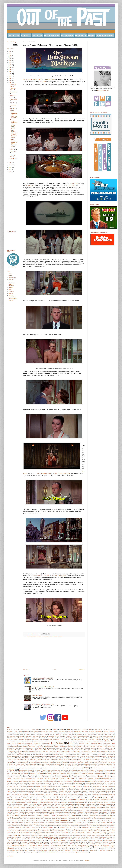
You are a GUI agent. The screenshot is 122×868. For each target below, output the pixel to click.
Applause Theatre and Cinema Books (80, 736)
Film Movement (78, 768)
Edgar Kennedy (73, 763)
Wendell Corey (77, 849)
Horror (14, 783)
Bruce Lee (109, 745)
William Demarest (52, 850)
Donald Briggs (26, 761)
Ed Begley (45, 763)
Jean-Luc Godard (91, 790)
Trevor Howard (23, 844)
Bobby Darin (21, 743)
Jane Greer (66, 788)
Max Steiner (74, 809)
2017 (10, 72)
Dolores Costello (104, 759)
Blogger (87, 860)
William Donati (60, 850)
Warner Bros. (21, 849)
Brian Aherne (51, 745)
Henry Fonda (61, 782)
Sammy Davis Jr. (66, 832)
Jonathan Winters (95, 795)
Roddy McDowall (15, 831)
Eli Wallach (79, 764)
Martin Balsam (47, 807)
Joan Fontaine (92, 791)
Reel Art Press (107, 824)
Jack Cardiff (10, 786)
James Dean (104, 786)
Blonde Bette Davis (98, 741)
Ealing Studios (25, 763)
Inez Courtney (22, 785)
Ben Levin (68, 739)
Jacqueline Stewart (55, 786)
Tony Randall (16, 844)
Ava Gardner (87, 738)
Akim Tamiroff (77, 731)
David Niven (19, 758)
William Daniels (44, 850)
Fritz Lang (14, 773)
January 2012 (14, 159)
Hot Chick (26, 783)
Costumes (61, 755)
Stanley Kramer (31, 837)
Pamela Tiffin (40, 819)
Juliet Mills (69, 796)
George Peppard (41, 775)
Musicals (27, 814)
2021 (10, 63)
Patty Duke (94, 819)
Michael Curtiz (64, 811)
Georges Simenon (110, 775)
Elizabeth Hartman (103, 764)
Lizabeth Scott (99, 803)
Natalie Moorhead (63, 814)
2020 (10, 65)
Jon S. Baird (87, 795)
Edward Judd (42, 764)
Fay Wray (30, 768)
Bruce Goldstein (102, 745)
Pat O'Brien (65, 819)
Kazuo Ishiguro (41, 798)
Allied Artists (101, 733)
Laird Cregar (22, 799)
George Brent (107, 773)
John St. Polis (32, 795)
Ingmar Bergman (45, 785)
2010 (10, 165)
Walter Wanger (65, 847)
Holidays (100, 782)
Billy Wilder (42, 741)
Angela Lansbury (31, 735)
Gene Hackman (56, 773)
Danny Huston (64, 756)
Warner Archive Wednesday (56, 636)
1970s (84, 730)
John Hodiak (109, 793)
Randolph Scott (51, 824)
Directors (80, 759)
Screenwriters (10, 834)
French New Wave (107, 772)
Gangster (26, 773)
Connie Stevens (12, 755)
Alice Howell (55, 733)
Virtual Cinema (18, 847)
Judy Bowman (39, 796)
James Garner (112, 786)
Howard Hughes (47, 783)
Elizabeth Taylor (112, 764)
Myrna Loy (34, 814)
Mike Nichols (29, 812)
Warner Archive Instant (99, 847)
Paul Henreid (101, 819)
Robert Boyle (69, 827)
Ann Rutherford (79, 735)
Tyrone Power (58, 844)
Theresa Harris (46, 842)
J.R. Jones (104, 785)
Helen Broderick (23, 782)
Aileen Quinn (70, 731)
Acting (20, 731)
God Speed (100, 777)
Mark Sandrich (24, 807)
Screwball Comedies (19, 834)
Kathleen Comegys (110, 796)
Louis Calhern (26, 804)
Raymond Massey (84, 824)
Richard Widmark (36, 827)
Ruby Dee (85, 831)
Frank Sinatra (37, 772)
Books (71, 743)
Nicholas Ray (39, 815)
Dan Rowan (22, 756)
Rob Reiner (62, 827)
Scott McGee (111, 832)
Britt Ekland (81, 745)
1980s (90, 730)
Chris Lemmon (112, 750)
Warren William (51, 849)
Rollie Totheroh (38, 831)
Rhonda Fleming (44, 826)
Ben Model (85, 739)
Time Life (91, 842)
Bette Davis (99, 739)
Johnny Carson (63, 795)
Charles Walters (48, 750)
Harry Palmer (79, 780)
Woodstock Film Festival (12, 852)
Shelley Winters (42, 834)
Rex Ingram (37, 826)
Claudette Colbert (69, 753)
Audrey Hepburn (62, 738)
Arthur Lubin (30, 738)
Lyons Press (96, 804)
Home (54, 670)
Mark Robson (16, 807)
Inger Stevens (37, 785)
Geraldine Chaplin (11, 777)
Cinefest (59, 751)
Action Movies (26, 731)
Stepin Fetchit (77, 837)
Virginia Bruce (10, 847)
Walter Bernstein (48, 847)
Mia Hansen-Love (31, 811)
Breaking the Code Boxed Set (32, 745)
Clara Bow (100, 751)
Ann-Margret (101, 735)
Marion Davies (92, 806)
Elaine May (64, 764)
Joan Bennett (68, 791)
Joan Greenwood (100, 791)
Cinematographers (86, 751)
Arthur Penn (37, 738)
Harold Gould (10, 780)
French (101, 772)
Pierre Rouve (65, 823)
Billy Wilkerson (49, 741)
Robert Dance (76, 827)
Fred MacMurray (61, 772)
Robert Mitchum (110, 827)
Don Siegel (11, 761)
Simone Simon (27, 836)
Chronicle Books (44, 751)
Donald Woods (50, 761)
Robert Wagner (73, 829)
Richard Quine (11, 827)
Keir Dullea (48, 798)
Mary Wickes (14, 809)
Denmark (113, 758)
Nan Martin (40, 814)
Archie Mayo (92, 736)
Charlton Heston (80, 750)
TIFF (78, 842)
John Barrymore (37, 793)
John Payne (25, 795)
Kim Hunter (62, 798)
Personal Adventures (60, 820)
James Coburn (96, 786)
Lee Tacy (40, 801)
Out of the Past (12, 267)
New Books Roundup (13, 815)
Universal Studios (99, 844)
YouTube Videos (53, 852)
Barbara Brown (110, 738)
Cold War (91, 753)
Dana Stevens (37, 756)
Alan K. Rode (99, 731)
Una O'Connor (71, 844)
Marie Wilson (55, 806)
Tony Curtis (9, 844)
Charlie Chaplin (64, 750)
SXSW (10, 841)
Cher (86, 750)
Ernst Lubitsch (56, 766)
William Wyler (103, 850)
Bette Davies (92, 739)
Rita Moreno (51, 827)
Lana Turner (29, 799)
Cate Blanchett (52, 748)
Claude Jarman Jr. (52, 753)
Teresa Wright (99, 841)
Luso (84, 804)
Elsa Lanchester (19, 766)
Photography (58, 823)
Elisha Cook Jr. (94, 764)
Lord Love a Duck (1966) (59, 576)
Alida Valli (70, 733)
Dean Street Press (51, 758)
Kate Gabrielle (90, 796)
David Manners (12, 758)
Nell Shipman (103, 814)
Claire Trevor (94, 751)
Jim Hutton (43, 81)
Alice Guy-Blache (48, 733)
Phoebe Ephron (44, 823)
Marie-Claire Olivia (63, 806)
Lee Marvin (35, 801)
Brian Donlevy (59, 745)
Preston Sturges (10, 824)
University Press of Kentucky (18, 845)
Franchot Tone (73, 770)
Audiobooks (55, 738)
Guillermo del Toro (83, 778)
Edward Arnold (12, 764)
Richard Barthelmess (87, 826)
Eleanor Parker (71, 764)
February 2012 (12, 156)
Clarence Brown (108, 751)
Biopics (62, 741)
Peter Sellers (21, 823)
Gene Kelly (63, 773)
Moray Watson (95, 812)
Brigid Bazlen (30, 185)
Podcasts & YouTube (11, 280)
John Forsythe (92, 793)
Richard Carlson (96, 826)
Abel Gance (10, 731)
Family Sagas (111, 766)
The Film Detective (108, 841)
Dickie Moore (74, 759)
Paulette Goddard (31, 821)
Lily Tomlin (51, 803)
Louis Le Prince (42, 804)
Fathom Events (16, 768)
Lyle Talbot (89, 804)
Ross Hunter (69, 831)
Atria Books (43, 738)
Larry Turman (64, 799)
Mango (16, 806)
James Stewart (36, 788)
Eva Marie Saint (97, 766)
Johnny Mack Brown (72, 795)
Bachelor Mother (95, 738)
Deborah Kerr (77, 758)
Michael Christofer (55, 811)
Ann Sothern (94, 735)
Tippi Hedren (98, 842)
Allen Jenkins (94, 733)
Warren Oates (43, 849)
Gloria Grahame (83, 777)
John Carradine (52, 793)
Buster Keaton (48, 747)
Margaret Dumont (29, 806)
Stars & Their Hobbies (50, 837)
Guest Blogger (71, 778)
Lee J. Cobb (28, 801)
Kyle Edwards (15, 799)
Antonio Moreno (59, 736)
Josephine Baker (23, 796)
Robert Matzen (100, 827)
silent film (10, 836)
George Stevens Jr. (100, 775)
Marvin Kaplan (71, 807)
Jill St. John (61, 791)
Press (10, 290)
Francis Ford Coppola (82, 770)
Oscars (88, 817)
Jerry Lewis (45, 791)
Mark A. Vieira (108, 806)
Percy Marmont (39, 821)
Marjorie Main (100, 806)
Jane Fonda (59, 788)
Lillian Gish (35, 803)
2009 (10, 167)
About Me (11, 294)
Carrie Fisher (15, 748)
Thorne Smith (73, 842)
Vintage (112, 845)
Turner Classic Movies (42, 844)
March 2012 (13, 151)
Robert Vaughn (65, 829)
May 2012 (13, 109)
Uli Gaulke (64, 844)
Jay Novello (21, 790)
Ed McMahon (51, 763)
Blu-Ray (108, 741)
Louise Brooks (57, 804)
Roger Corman (23, 831)
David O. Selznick (27, 758)
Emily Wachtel (27, 766)
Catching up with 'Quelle (40, 748)
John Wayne (56, 794)
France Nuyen (57, 770)
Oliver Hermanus (39, 817)
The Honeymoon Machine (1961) (32, 79)
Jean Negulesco (51, 790)
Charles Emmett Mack (12, 750)
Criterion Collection (85, 755)
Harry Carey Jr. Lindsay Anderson (60, 780)
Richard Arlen (70, 826)
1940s (54, 730)
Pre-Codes (110, 822)
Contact (10, 288)
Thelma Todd (31, 842)
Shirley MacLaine (67, 834)
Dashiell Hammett (89, 756)
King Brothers (89, 798)
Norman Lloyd (109, 815)
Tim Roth (86, 842)
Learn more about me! (103, 90)
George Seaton (83, 775)
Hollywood (107, 782)
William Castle (28, 850)
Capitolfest (56, 747)
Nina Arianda (46, 815)
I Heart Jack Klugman (101, 783)
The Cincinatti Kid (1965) (44, 474)
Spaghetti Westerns (91, 836)
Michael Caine (46, 811)
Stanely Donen (14, 837)
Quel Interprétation (34, 824)
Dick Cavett (47, 759)
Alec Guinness (17, 733)
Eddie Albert (58, 763)
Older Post (82, 670)
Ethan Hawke (89, 766)
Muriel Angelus (16, 814)
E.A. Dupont (18, 763)
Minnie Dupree (51, 812)
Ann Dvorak (65, 735)
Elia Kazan (86, 764)
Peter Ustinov (29, 823)
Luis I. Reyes (79, 804)
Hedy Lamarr (16, 782)
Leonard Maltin (77, 801)
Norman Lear (101, 815)
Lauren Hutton (104, 799)
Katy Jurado (27, 798)
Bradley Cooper (107, 743)
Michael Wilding (89, 811)
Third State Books (55, 842)
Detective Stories (26, 759)
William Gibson (68, 850)
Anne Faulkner (36, 736)
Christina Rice (19, 751)
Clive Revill (85, 753)
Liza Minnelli (92, 803)
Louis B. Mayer (19, 804)
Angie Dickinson (40, 735)
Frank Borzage (108, 770)
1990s (96, 730)
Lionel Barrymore (79, 803)
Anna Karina (108, 735)
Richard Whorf (27, 827)
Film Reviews (30, 636)
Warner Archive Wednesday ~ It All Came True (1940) (14, 143)
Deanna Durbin (60, 758)
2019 (10, 67)
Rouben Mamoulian (77, 831)
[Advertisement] (54, 654)
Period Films (47, 821)
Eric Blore (34, 766)
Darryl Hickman (80, 756)
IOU (85, 785)
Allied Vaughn (108, 733)
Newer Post (26, 670)
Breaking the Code (18, 745)
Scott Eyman (104, 832)
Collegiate (104, 753)
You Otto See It (42, 852)
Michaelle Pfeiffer (98, 811)
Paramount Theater (56, 819)
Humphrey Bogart (78, 783)
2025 (10, 54)
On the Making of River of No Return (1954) (43, 704)
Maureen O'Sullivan (59, 809)
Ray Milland (66, 824)
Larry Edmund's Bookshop (46, 799)
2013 (10, 81)
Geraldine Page (19, 777)
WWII (26, 852)
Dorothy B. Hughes (73, 761)
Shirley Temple (75, 834)
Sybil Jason (16, 841)
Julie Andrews (62, 796)
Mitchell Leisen (59, 812)
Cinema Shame (75, 751)
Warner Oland (29, 849)
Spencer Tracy (100, 836)
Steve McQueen (50, 79)
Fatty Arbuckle (24, 768)
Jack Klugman (23, 786)
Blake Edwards (81, 741)
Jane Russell (79, 788)
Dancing (50, 756)
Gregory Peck (55, 778)
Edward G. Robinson (31, 764)
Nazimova (96, 814)
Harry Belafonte (41, 780)
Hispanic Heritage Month (79, 782)
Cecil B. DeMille (69, 748)
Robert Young (95, 829)
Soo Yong (78, 836)
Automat (81, 738)
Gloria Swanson (92, 777)
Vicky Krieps (68, 845)
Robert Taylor (57, 829)
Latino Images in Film (80, 799)
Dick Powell (60, 759)
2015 (10, 76)
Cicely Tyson (52, 751)
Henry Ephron (53, 782)
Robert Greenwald (85, 827)
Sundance (70, 839)
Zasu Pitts (71, 852)
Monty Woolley (88, 812)
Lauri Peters (111, 799)
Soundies (84, 836)
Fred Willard (69, 772)
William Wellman (94, 850)
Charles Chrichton (110, 748)
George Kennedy (32, 775)
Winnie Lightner (110, 850)
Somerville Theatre (63, 836)
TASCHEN (39, 841)
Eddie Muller (65, 763)
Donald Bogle (18, 761)
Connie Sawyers (112, 753)
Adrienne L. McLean (53, 731)
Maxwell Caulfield (90, 809)
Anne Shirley (43, 736)
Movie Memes (104, 812)
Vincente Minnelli (105, 845)
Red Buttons (92, 824)
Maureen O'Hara (49, 809)
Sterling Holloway (95, 837)
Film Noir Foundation (96, 768)
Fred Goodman (52, 772)
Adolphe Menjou (44, 731)
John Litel (19, 795)
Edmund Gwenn (97, 763)
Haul (106, 780)
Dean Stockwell (43, 758)
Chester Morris (92, 750)
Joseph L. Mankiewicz (13, 796)
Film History (64, 768)
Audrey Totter (70, 738)
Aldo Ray (10, 733)
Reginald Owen (15, 826)
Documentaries (87, 759)
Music (22, 814)
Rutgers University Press (23, 832)
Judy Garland (47, 796)
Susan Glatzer (87, 839)
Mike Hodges (15, 812)
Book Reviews (12, 278)
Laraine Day (36, 799)
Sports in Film (108, 836)
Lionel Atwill (71, 803)
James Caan (80, 786)
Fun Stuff (20, 773)
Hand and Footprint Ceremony (107, 778)
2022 (10, 60)
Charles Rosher (31, 750)
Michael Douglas (73, 811)
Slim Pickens (35, 836)
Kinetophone (82, 798)
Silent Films (18, 835)
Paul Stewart (15, 821)
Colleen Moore (97, 753)
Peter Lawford (101, 821)
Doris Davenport (58, 761)
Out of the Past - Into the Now (105, 817)
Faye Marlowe (46, 768)
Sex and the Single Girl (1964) (41, 576)
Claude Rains (60, 753)
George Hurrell (24, 775)
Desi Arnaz (18, 759)
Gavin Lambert (48, 773)
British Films (66, 745)
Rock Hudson (102, 829)
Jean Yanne (84, 790)
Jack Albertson (111, 785)
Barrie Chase (27, 739)
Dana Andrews (29, 756)
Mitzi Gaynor (67, 812)
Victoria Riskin (88, 845)
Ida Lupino (15, 785)
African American (62, 731)
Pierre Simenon (73, 823)
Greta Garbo (62, 778)
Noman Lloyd (60, 815)
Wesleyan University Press (87, 849)
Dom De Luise (112, 759)
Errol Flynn (63, 766)
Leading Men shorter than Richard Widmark (43, 687)
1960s (68, 730)
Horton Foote (19, 783)
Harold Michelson (32, 780)
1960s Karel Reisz (77, 730)
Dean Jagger (75, 184)
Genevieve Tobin (99, 773)
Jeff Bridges (109, 790)
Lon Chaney (112, 803)
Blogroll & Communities (12, 296)
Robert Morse (24, 829)
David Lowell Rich (111, 756)
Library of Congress (20, 803)
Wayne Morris (59, 849)
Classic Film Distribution (42, 753)
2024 (10, 56)
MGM (23, 811)
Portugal (85, 823)
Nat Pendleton (54, 814)
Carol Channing (78, 747)
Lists (86, 803)
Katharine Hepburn (99, 796)
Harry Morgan (72, 780)
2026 (10, 51)
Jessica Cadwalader (53, 791)
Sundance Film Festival (78, 839)
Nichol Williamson (31, 815)
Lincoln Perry (57, 803)
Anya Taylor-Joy (68, 736)
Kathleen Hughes (11, 798)
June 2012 (13, 105)
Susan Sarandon (112, 839)
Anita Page (52, 735)
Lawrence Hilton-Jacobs (12, 801)
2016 (10, 74)
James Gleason (12, 788)
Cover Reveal (68, 755)
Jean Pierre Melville (60, 790)
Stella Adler (70, 837)
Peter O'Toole (14, 823)
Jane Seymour (87, 788)
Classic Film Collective (30, 753)
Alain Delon (85, 731)
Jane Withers (94, 788)
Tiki (81, 842)
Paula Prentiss (70, 185)
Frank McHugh (29, 772)
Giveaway (66, 777)
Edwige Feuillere (57, 764)
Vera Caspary (53, 845)
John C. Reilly (45, 793)
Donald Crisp (33, 761)
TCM (45, 840)
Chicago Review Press (102, 750)
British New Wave (73, 745)
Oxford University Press (16, 819)
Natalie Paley (71, 814)
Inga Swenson (30, 785)
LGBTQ (13, 803)
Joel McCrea (29, 793)
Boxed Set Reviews (96, 743)
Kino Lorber (97, 798)
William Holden (77, 850)
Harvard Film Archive (89, 780)
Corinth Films (48, 755)
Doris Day (65, 761)
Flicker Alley (38, 770)
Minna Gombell (43, 812)
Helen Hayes (39, 782)
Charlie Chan (56, 750)
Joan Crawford (84, 791)
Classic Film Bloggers (17, 753)
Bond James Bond (37, 743)
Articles (10, 276)
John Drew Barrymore (69, 793)
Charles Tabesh (40, 750)
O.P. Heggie (10, 817)
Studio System (42, 839)
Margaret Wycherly (47, 806)
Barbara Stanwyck (19, 739)
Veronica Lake (61, 845)
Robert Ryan (49, 829)
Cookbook (28, 755)
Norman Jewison (93, 815)
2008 (10, 169)
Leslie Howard (94, 801)
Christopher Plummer (34, 751)
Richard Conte (105, 826)
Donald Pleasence (41, 761)
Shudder (90, 834)
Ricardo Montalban (53, 826)
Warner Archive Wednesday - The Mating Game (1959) (14, 124)
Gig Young (32, 777)
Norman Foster (85, 815)
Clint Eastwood (78, 753)
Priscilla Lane (18, 824)
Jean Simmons (76, 790)
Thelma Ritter (24, 842)
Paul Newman (108, 819)
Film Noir (86, 768)
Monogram (74, 812)
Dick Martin (53, 759)
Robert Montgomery (14, 829)
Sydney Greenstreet (24, 841)
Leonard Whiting (86, 801)
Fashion (9, 768)
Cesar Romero (94, 748)
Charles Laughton (23, 750)
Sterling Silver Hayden (105, 837)
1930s (47, 730)
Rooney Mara (62, 831)
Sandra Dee (75, 832)
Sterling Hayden (85, 837)
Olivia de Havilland (55, 817)
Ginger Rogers (58, 777)
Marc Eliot (21, 806)
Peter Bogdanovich (86, 821)
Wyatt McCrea (33, 852)
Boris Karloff (81, 743)
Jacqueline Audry (46, 786)
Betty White (106, 739)
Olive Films (23, 817)
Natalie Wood (78, 814)
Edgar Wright (80, 763)
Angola (47, 735)
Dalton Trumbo (110, 755)
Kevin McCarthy (55, 798)
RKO (56, 827)
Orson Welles (82, 817)
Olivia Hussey (64, 817)
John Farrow (78, 793)
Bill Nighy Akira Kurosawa (20, 741)
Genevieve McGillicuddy (88, 773)
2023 (10, 58)
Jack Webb (38, 786)
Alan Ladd (106, 731)
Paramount (47, 819)
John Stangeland (40, 795)
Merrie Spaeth (17, 811)
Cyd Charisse (93, 755)
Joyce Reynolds (31, 796)
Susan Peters (103, 839)
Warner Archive (45, 636)
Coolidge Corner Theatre (38, 755)
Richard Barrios (78, 826)
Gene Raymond (78, 773)
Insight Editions (62, 785)
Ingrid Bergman (54, 785)
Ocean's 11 (16, 817)
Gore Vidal (23, 778)
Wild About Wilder (105, 849)
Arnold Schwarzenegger (107, 736)
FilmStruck (32, 770)
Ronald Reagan (54, 831)
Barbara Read (10, 739)
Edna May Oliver (112, 763)
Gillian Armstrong (40, 777)
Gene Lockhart (70, 773)
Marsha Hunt (39, 807)
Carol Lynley (86, 747)
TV (51, 844)
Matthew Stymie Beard (38, 809)
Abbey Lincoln (111, 730)
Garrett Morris (33, 773)
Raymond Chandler (75, 824)
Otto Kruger (93, 817)
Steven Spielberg (34, 839)
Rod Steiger (109, 829)
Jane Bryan (52, 788)
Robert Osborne (32, 829)
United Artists (91, 844)
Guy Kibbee (91, 778)
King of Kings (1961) (37, 696)
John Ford (84, 793)
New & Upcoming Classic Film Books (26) (42, 678)
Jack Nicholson (31, 786)
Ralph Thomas (43, 824)
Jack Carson (16, 786)
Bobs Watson (29, 743)
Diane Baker (40, 759)
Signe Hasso (112, 834)
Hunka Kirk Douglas (90, 783)
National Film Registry (87, 814)
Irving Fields (90, 785)
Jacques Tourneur (64, 786)
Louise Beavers (50, 804)
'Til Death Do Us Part (23, 730)
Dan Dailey (9, 756)
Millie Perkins (36, 812)
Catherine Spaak (60, 748)
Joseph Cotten (103, 795)
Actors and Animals (35, 731)
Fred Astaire (45, 772)
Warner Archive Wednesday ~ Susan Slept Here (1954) (14, 134)
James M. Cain (20, 788)
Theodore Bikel (39, 842)
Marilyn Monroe (83, 806)
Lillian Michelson (43, 803)
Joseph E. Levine (111, 795)
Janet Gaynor (108, 788)
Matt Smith (30, 809)
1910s (33, 730)
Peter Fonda (94, 821)
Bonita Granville (46, 743)
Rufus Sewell (98, 831)
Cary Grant (23, 748)
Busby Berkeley (40, 747)
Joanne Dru (14, 793)
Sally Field (33, 832)
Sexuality (34, 834)
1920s (37, 730)
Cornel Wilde (55, 755)
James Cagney (87, 786)
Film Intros (70, 768)
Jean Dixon (36, 790)
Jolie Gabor (81, 795)
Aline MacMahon (78, 733)
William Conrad (35, 850)
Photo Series (51, 823)
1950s (61, 730)
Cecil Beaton (78, 748)
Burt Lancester (24, 747)
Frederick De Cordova (77, 772)
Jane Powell (73, 788)
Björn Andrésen (68, 741)
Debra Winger (84, 758)
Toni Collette (111, 842)
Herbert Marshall (68, 782)
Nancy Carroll (47, 814)
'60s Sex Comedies (12, 730)
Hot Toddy (31, 783)
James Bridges (72, 786)
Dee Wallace (92, 758)
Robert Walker (81, 829)
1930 (43, 730)
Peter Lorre (108, 821)
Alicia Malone (63, 733)
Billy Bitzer (36, 741)
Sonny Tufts (72, 836)
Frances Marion (65, 770)
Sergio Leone (27, 834)
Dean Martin (36, 758)
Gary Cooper (40, 773)
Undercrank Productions (81, 844)
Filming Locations (23, 770)
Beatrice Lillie (50, 739)
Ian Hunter (110, 783)
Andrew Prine (22, 735)
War (79, 847)
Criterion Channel (76, 755)
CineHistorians (66, 751)
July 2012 (13, 103)
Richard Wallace (19, 827)
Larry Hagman (56, 799)
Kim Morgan (69, 798)
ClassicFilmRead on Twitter (13, 299)
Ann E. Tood (72, 735)
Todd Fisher (104, 842)
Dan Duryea (16, 756)
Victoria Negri (81, 845)
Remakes (21, 826)
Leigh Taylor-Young (48, 801)
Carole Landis (100, 747)
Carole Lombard (107, 747)
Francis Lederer (91, 770)
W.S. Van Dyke (32, 847)
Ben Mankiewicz (76, 739)
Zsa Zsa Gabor (85, 852)
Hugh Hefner (62, 783)
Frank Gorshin (15, 772)
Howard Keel (55, 783)
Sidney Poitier (103, 834)
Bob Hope (14, 743)
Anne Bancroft (28, 736)
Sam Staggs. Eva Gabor (49, 832)
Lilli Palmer (29, 803)
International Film (71, 785)
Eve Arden (104, 766)
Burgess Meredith (15, 747)
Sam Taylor (58, 832)
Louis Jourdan (34, 804)
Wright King (21, 852)
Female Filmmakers (55, 768)
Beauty (63, 739)
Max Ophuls (68, 809)
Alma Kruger (15, 735)
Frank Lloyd (22, 772)
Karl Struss (82, 796)
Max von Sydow (82, 809)
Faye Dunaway (38, 768)
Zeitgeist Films (78, 852)
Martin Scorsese (55, 807)
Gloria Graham (74, 777)
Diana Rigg (33, 759)
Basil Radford (42, 739)
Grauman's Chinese (31, 778)
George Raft (49, 775)
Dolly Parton (97, 759)
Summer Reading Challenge (56, 839)
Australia (76, 738)
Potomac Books (102, 823)
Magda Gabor (103, 804)
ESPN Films (74, 766)
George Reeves (57, 775)
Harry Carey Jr (49, 780)
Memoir (112, 809)
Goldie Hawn (108, 777)
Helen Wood (46, 782)
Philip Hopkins (36, 823)
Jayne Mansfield (29, 790)
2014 (10, 78)
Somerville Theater (53, 836)
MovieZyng (112, 812)
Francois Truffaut (100, 770)
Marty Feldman (63, 807)
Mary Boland (92, 807)
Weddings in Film (68, 849)
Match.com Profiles (22, 809)
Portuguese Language (93, 823)
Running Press (106, 831)
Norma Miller (67, 815)
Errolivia (68, 766)
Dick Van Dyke (67, 759)
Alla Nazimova (87, 733)
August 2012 (13, 99)
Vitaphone (25, 847)
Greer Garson (40, 778)
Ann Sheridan (87, 735)
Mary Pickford (106, 807)
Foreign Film (50, 770)
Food (44, 770)
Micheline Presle (107, 811)
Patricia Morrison (80, 819)
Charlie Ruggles (72, 750)
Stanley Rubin (39, 837)
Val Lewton (47, 845)
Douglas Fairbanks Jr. (93, 761)
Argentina (98, 736)
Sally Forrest (40, 832)
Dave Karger (97, 756)
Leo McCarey (63, 801)
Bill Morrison (11, 741)
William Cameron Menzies (18, 850)
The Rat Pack (17, 842)
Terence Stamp (92, 841)
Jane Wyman (101, 788)
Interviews (11, 292)
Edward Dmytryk (21, 764)
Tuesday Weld (31, 844)
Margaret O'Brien (38, 806)
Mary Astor (85, 807)
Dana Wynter (44, 756)
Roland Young (31, 831)
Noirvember (53, 815)
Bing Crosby (56, 741)
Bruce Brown (88, 745)
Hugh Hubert (69, 783)
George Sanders (74, 775)
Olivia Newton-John (73, 817)
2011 (10, 163)
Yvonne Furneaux (63, 852)
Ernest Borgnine (47, 766)
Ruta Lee (13, 832)
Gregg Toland (48, 778)
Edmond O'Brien (88, 763)
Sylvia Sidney (33, 841)
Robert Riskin (42, 829)
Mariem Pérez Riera (73, 806)
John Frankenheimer (100, 793)
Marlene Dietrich (32, 807)
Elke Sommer (11, 766)
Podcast (79, 822)
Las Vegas (70, 799)
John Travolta (48, 795)
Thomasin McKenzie (64, 842)
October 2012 (14, 92)
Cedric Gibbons (86, 748)
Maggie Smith (10, 806)
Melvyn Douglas (106, 809)
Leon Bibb (70, 801)
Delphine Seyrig (99, 758)
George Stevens (91, 775)
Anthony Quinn (51, 736)
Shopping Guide (83, 834)
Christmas (25, 751)
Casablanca (29, 748)
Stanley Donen (22, 837)
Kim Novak (75, 798)
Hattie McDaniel (100, 780)
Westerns (96, 849)
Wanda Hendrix (73, 847)
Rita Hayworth (44, 827)
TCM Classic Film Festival (57, 840)
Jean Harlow (43, 790)
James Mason (28, 788)
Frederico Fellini (87, 772)
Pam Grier (26, 819)
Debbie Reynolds (68, 758)
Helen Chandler (32, 782)
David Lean (104, 756)
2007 (10, 172)
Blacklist (75, 741)
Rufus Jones (91, 831)
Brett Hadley (45, 745)
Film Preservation (106, 768)
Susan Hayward (95, 839)
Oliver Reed (46, 817)
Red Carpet (99, 824)
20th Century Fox (102, 730)
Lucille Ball (73, 804)
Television (78, 841)
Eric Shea (40, 766)
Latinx (89, 799)
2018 (10, 69)
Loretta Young (11, 804)
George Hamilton (15, 775)
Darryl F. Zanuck (72, 756)
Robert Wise (88, 829)
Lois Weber (106, 803)
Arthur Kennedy (23, 738)
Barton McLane (35, 739)
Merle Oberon (10, 811)
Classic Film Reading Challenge (12, 284)
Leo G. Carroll (56, 801)
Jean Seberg (69, 790)
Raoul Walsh (59, 824)
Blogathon (88, 741)
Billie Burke (30, 741)
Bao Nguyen (103, 738)
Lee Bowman (21, 801)
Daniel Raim (56, 756)
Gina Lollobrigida (49, 777)
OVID (8, 819)
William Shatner (85, 850)
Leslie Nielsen (102, 801)
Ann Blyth (58, 735)
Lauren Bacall (96, 799)
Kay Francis (33, 798)
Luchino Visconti (65, 804)
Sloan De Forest (43, 836)
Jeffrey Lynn (15, 791)
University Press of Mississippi (36, 845)
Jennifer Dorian (22, 791)
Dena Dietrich (107, 758)
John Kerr (14, 795)
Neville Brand (111, 814)
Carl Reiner (62, 747)
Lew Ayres (109, 801)
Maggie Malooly (110, 804)
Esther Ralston (81, 766)
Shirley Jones (59, 834)
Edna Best (104, 763)
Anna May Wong (19, 736)
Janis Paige (15, 790)
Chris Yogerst (11, 751)
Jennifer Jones (30, 791)
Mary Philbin (99, 807)
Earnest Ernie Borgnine (35, 763)
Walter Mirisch (56, 847)
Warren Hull (36, 849)
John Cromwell (60, 793)
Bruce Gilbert (95, 745)
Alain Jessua (91, 731)
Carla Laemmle (70, 747)
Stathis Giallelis (62, 837)
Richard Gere (112, 826)
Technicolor (72, 841)
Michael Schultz (81, 811)
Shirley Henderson (51, 834)
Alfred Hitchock (37, 733)
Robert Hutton (93, 827)
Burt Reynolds (32, 747)
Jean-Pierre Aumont (101, 790)
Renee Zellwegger (29, 826)
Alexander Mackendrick (27, 733)
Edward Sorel (49, 764)
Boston (87, 743)
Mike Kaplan (22, 812)
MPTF (10, 814)
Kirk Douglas (107, 798)
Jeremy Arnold (38, 791)
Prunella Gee (25, 824)
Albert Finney (112, 731)
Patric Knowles (72, 819)
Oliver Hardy (31, 817)
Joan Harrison (108, 791)
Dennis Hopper (12, 759)
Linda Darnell (64, 803)
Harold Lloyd (24, 780)
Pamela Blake (32, 819)
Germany (26, 777)
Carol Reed (92, 747)
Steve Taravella (26, 839)
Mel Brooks (98, 809)
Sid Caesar (96, 834)
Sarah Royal (82, 832)
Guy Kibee (97, 778)
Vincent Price (96, 845)
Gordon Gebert (16, 778)
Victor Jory (74, 845)
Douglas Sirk (103, 761)
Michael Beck (39, 811)
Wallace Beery (40, 847)
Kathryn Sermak (19, 798)
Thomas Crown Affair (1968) (62, 474)
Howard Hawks (39, 783)
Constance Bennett (21, 755)
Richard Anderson (62, 826)
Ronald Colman (46, 831)
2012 (10, 83)
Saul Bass (88, 832)
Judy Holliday (55, 796)
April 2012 (13, 149)
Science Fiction (96, 832)
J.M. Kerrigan (97, 785)
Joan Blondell (76, 791)
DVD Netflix (10, 763)
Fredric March (95, 772)
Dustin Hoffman (110, 761)
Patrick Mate (88, 819)
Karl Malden (76, 796)
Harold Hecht (17, 780)
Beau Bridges (57, 739)
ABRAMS (16, 731)
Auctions (49, 738)
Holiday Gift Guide (91, 782)
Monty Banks (80, 812)
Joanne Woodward (21, 793)
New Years (23, 815)
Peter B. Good (77, 821)
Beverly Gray (112, 739)
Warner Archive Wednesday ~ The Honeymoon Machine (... (14, 114)
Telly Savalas (84, 841)
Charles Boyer (101, 748)
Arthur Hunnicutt (14, 738)
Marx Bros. (78, 807)
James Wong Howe (44, 788)
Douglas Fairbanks (82, 761)
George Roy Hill (65, 775)
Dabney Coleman (101, 755)
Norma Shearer (75, 815)
